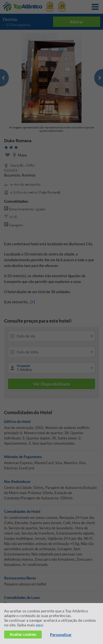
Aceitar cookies (23, 634)
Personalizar (61, 635)
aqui (39, 625)
